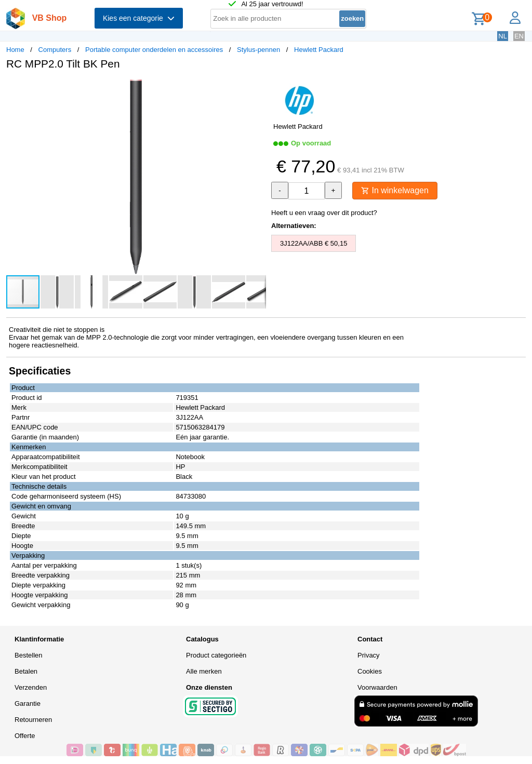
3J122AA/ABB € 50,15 (314, 243)
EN (519, 36)
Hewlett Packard (319, 50)
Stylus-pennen (258, 50)
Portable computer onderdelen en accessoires (154, 50)
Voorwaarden (377, 687)
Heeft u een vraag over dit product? (324, 213)
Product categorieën (216, 655)
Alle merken (204, 671)
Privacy (369, 655)
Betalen (26, 671)
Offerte (25, 736)
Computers (55, 50)
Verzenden (31, 687)
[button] (257, 89)
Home (15, 50)
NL (503, 36)
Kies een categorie (139, 18)
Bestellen (28, 655)
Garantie (28, 703)
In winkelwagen (395, 190)
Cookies (370, 671)
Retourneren (33, 720)
